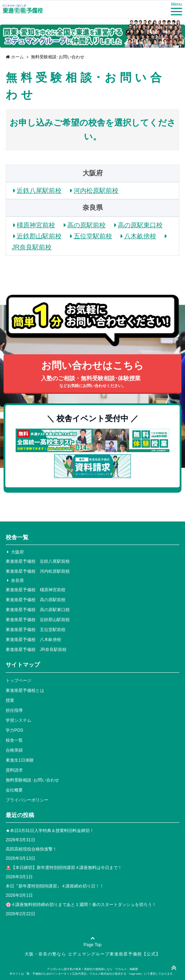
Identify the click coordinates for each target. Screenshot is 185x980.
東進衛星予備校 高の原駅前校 (36, 600)
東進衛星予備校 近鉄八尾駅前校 (38, 561)
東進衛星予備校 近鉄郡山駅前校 (38, 620)
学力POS (14, 730)
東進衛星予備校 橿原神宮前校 (36, 590)
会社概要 (14, 790)
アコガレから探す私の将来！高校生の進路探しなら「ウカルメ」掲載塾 (92, 969)
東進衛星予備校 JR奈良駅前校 (36, 650)
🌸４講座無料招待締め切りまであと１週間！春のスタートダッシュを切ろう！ (81, 905)
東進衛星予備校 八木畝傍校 (33, 640)
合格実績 (14, 750)
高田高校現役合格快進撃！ (31, 849)
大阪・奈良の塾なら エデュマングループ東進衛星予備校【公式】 (92, 954)
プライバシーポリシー (27, 800)
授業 (10, 700)
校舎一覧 (14, 740)
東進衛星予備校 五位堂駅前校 (36, 630)
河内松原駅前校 (94, 191)
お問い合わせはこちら (92, 375)
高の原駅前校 (85, 225)
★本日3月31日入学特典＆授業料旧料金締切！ (50, 831)
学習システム (18, 720)
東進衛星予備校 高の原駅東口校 (38, 610)
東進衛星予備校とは (25, 690)
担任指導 (14, 710)
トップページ (18, 680)
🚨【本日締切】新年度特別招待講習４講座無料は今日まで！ (64, 868)
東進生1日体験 (20, 760)
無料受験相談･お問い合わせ (32, 780)
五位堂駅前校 (91, 236)
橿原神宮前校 (34, 225)
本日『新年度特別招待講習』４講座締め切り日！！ (55, 886)
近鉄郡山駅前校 (37, 236)
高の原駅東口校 (138, 225)
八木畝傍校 (138, 236)
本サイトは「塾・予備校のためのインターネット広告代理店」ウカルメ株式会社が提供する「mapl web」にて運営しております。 (92, 974)
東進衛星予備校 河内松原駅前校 (38, 571)
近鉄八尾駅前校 (37, 191)
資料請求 (14, 770)
